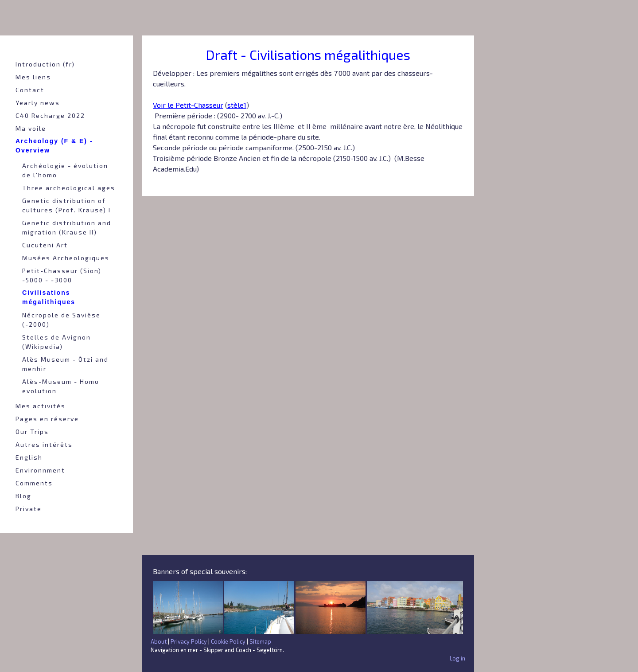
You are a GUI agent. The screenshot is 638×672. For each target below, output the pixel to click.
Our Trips (32, 432)
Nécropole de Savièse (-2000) (61, 320)
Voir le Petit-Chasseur (188, 105)
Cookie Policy (228, 641)
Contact (30, 90)
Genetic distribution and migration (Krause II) (67, 227)
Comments (34, 483)
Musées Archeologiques (66, 258)
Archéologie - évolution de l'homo (65, 170)
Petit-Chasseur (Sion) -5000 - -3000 (62, 275)
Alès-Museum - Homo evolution (61, 386)
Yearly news (38, 103)
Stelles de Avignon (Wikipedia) (56, 342)
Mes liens (33, 77)
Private (29, 509)
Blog (23, 496)
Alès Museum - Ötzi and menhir (65, 364)
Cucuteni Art (45, 245)
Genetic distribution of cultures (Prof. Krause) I (66, 205)
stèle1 (237, 105)
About (159, 641)
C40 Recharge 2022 (50, 115)
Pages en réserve (47, 419)
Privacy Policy (189, 641)
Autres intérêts (44, 444)
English (29, 457)
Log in (457, 658)
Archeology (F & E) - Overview (54, 146)
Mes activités (41, 406)
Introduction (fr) (45, 64)
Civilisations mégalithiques (49, 297)
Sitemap (260, 641)
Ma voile (31, 128)
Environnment (40, 470)
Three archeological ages (69, 188)
